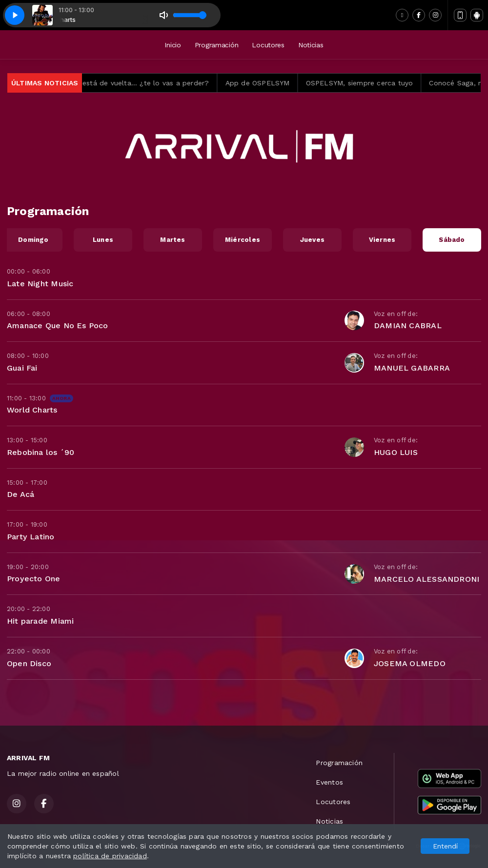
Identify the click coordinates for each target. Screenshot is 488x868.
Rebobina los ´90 (41, 452)
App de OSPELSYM (285, 83)
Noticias (311, 45)
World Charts (32, 410)
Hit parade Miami (40, 621)
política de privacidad (110, 856)
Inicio (173, 45)
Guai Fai (22, 368)
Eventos (329, 782)
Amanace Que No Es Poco (58, 325)
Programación (217, 45)
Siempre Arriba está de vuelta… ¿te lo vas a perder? (147, 83)
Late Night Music (40, 284)
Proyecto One (34, 579)
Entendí (445, 846)
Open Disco (29, 663)
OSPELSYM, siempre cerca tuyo (387, 83)
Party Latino (31, 537)
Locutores (268, 45)
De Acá (20, 494)
